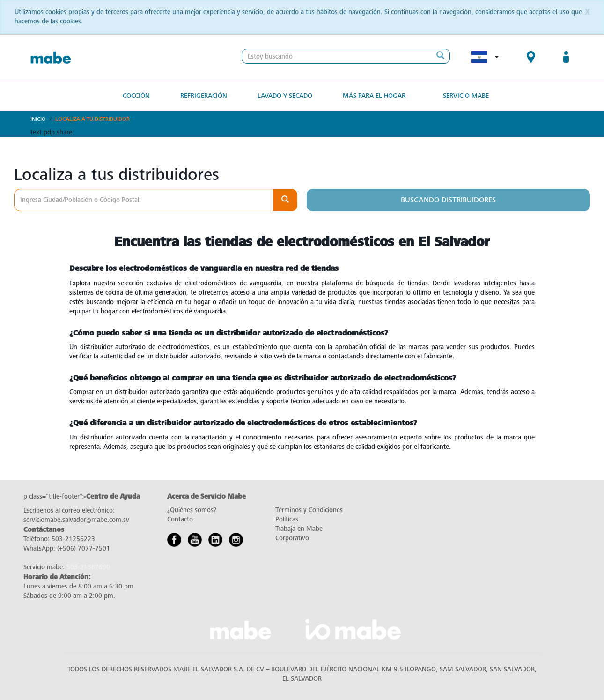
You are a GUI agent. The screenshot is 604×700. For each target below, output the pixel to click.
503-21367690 (88, 567)
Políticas (287, 519)
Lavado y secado (285, 96)
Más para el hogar (374, 96)
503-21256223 (73, 539)
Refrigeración (204, 96)
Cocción (136, 96)
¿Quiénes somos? (192, 510)
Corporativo (292, 538)
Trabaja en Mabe (299, 529)
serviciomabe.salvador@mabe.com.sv (76, 520)
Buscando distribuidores (448, 200)
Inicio (38, 119)
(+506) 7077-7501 (84, 548)
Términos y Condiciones (309, 510)
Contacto (180, 519)
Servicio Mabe (466, 96)
